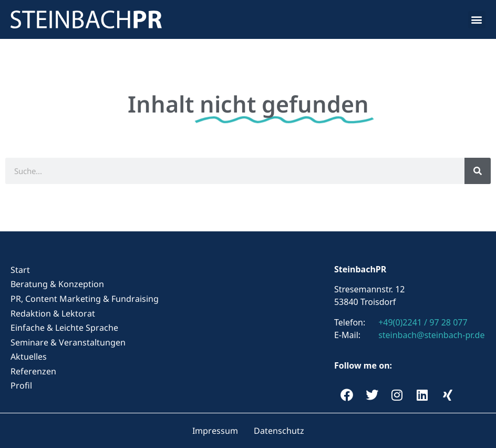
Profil (21, 385)
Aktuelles (29, 357)
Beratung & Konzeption (57, 284)
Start (20, 270)
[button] (477, 20)
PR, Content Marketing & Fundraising (85, 299)
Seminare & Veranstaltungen (68, 342)
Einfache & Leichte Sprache (64, 328)
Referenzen (33, 371)
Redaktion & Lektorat (53, 313)
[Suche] (478, 171)
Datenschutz (279, 431)
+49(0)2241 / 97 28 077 (423, 322)
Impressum (215, 431)
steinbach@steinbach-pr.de (431, 335)
